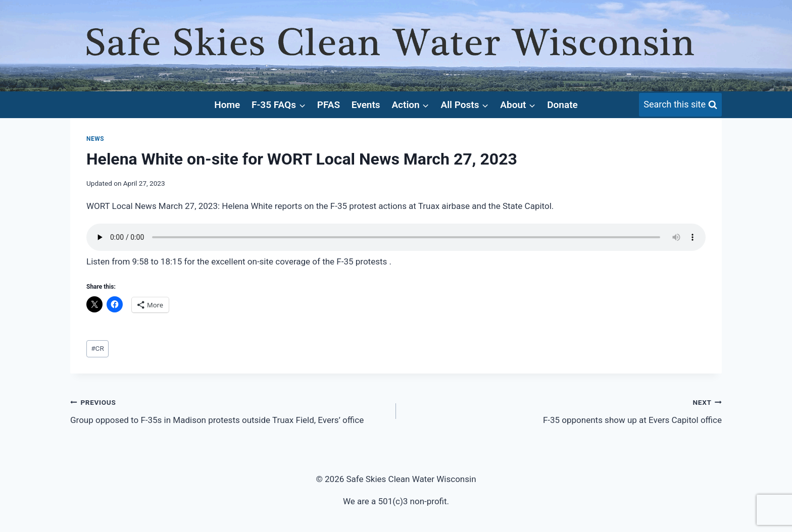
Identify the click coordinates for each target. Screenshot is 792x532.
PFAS (329, 105)
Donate (562, 105)
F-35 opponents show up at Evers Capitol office (563, 410)
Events (366, 105)
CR (97, 348)
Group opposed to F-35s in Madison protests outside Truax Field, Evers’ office (229, 410)
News (95, 139)
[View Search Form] (680, 105)
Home (227, 105)
